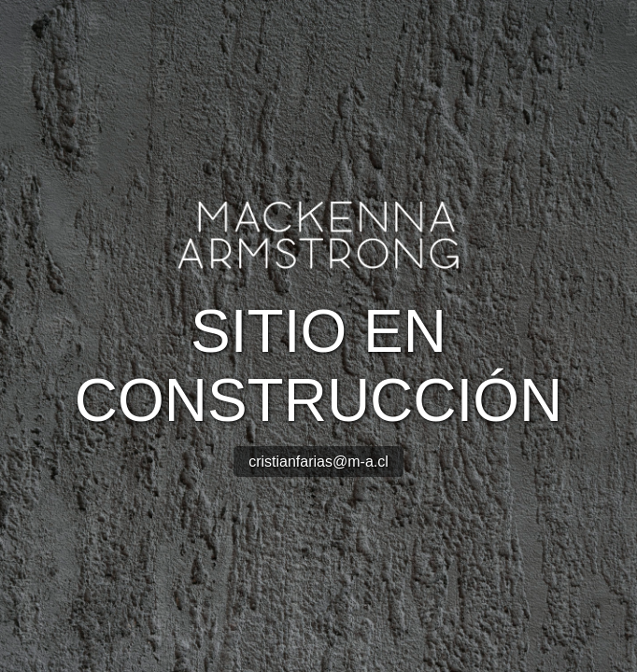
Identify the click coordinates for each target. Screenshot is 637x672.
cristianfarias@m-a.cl (318, 462)
